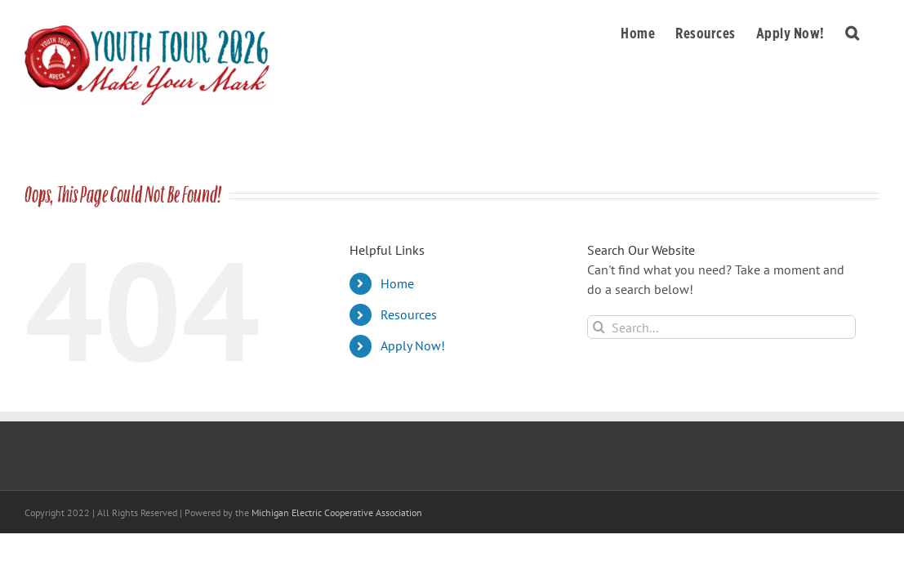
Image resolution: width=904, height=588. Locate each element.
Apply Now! (413, 345)
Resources (409, 314)
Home (397, 283)
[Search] (599, 327)
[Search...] (721, 327)
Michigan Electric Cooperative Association (337, 512)
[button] (873, 30)
